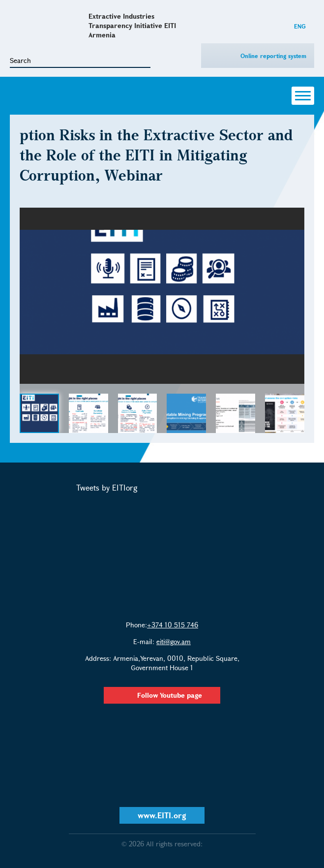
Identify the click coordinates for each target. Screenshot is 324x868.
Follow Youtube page (162, 695)
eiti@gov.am (174, 641)
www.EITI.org (162, 815)
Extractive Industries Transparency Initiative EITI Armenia (132, 25)
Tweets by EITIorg (107, 487)
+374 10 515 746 (173, 625)
